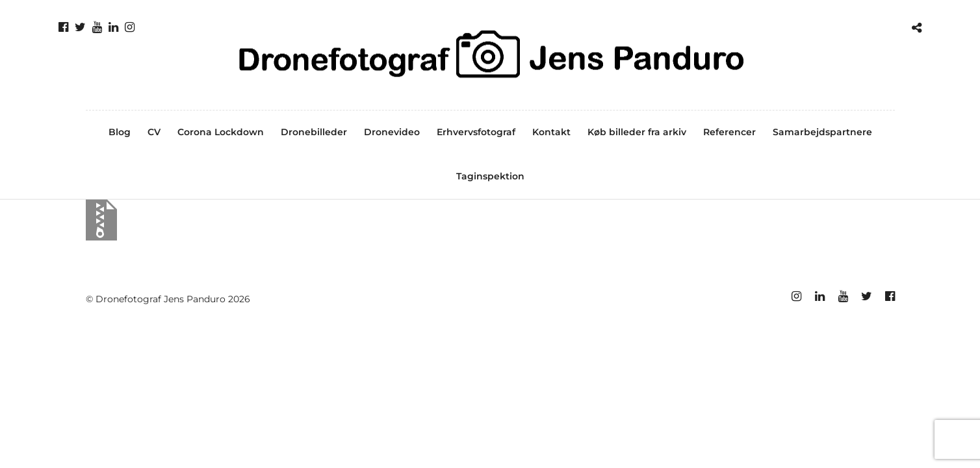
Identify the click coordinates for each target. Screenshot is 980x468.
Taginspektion (490, 176)
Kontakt (551, 132)
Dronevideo (392, 132)
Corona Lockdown (221, 132)
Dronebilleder (314, 132)
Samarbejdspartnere (822, 132)
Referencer (729, 132)
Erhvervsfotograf (476, 132)
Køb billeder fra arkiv (637, 132)
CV (154, 132)
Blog (120, 132)
